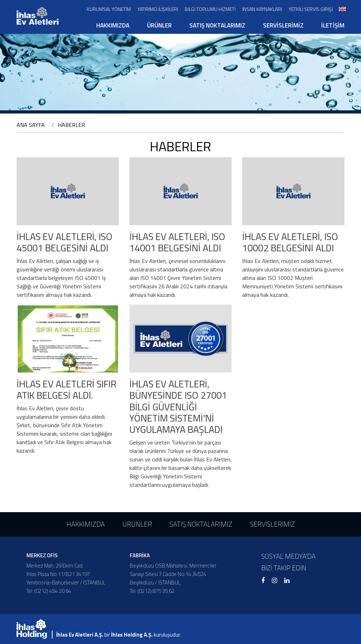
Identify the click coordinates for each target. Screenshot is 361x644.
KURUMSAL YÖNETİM (109, 9)
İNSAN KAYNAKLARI (262, 9)
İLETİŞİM (333, 25)
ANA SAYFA (31, 125)
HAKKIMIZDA (113, 25)
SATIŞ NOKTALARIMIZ (217, 25)
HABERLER (71, 125)
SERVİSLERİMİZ (283, 25)
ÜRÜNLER (159, 25)
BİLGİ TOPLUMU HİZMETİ (210, 9)
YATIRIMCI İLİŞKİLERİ (158, 9)
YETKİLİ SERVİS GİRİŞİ (311, 9)
